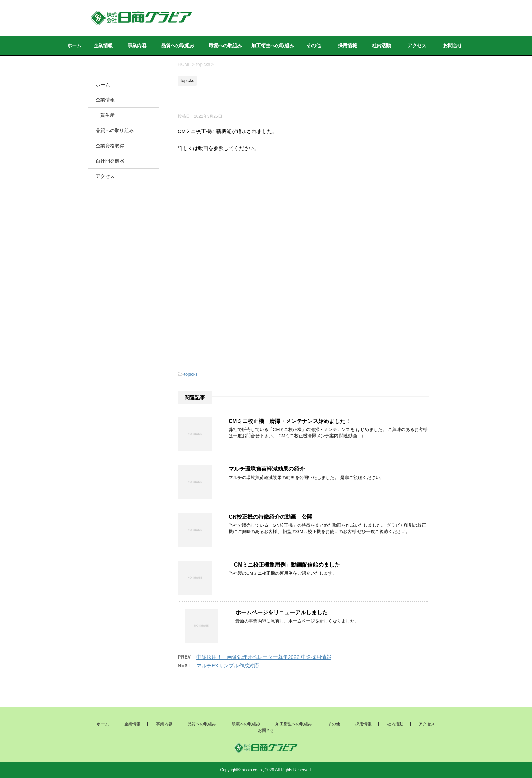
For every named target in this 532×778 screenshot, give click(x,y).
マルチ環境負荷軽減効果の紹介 (267, 469)
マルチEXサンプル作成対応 (228, 665)
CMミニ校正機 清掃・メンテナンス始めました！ (290, 421)
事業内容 (137, 45)
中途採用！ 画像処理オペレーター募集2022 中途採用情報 (264, 657)
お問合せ (453, 45)
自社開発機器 (110, 161)
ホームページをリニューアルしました (282, 613)
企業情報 (103, 45)
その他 (313, 45)
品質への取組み (178, 45)
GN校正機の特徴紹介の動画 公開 (271, 517)
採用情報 (347, 45)
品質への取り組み (115, 130)
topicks (191, 374)
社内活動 (381, 45)
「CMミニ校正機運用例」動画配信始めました (284, 565)
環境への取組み (225, 45)
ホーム (74, 45)
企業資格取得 (110, 146)
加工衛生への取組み (273, 45)
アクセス (417, 45)
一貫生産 (105, 115)
